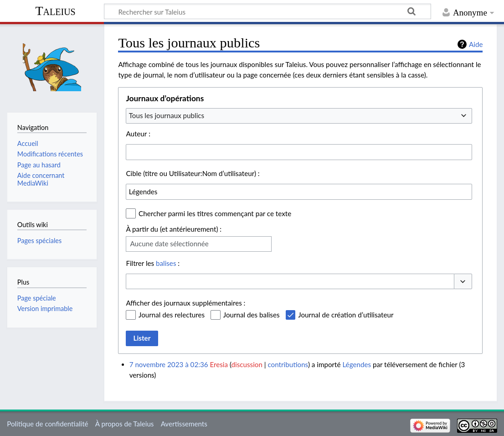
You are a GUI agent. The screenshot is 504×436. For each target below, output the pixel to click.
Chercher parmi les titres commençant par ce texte (215, 213)
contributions (288, 364)
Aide (476, 44)
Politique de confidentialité (47, 424)
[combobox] (299, 116)
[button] (463, 282)
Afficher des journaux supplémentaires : (185, 303)
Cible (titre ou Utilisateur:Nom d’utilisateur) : (193, 173)
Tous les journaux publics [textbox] (167, 115)
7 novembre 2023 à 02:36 (169, 364)
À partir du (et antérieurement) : (174, 229)
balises (166, 263)
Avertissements (184, 424)
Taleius (55, 11)
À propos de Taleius (125, 424)
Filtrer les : (153, 263)
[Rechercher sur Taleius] (267, 11)
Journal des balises (252, 315)
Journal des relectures (172, 315)
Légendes (357, 364)
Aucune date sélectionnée (169, 244)
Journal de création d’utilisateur (346, 315)
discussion (247, 364)
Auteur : (138, 134)
